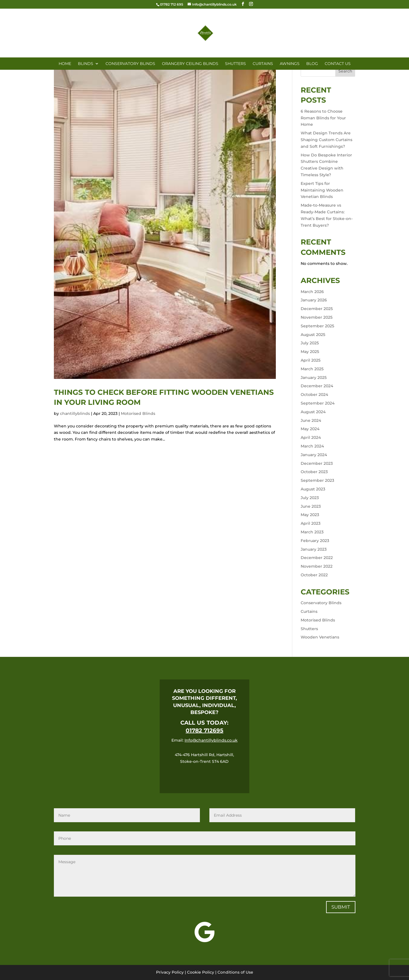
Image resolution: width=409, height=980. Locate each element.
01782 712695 (204, 730)
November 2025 (317, 317)
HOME (65, 64)
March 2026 (312, 292)
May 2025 (310, 352)
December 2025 (317, 309)
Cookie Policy (201, 972)
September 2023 (317, 480)
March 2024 (312, 446)
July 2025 (310, 343)
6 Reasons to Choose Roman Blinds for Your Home (323, 118)
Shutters (309, 629)
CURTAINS (263, 64)
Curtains (309, 611)
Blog (312, 64)
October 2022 (314, 575)
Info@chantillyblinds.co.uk (211, 740)
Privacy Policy (170, 972)
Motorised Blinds (138, 413)
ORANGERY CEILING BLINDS (190, 64)
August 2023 (313, 489)
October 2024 (314, 395)
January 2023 (314, 549)
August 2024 (313, 412)
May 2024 (310, 429)
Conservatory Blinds (321, 603)
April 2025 (311, 360)
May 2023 (310, 515)
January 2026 (314, 300)
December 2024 (317, 386)
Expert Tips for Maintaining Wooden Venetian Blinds (322, 190)
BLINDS (86, 64)
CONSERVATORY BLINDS (130, 64)
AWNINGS (290, 64)
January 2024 (314, 455)
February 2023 (315, 541)
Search (345, 71)
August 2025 (313, 335)
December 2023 (317, 463)
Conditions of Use (235, 972)
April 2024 (311, 437)
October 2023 (314, 472)
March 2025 (312, 369)
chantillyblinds (75, 413)
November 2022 (317, 566)
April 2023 (311, 523)
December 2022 (317, 558)
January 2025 (314, 378)
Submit (341, 907)
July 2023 (310, 498)
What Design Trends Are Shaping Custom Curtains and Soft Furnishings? (327, 140)
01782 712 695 (172, 4)
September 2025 (317, 326)
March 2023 (312, 532)
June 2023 (311, 506)
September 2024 (318, 403)
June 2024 (311, 420)
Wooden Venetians (320, 637)
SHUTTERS (235, 64)
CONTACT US (338, 64)
